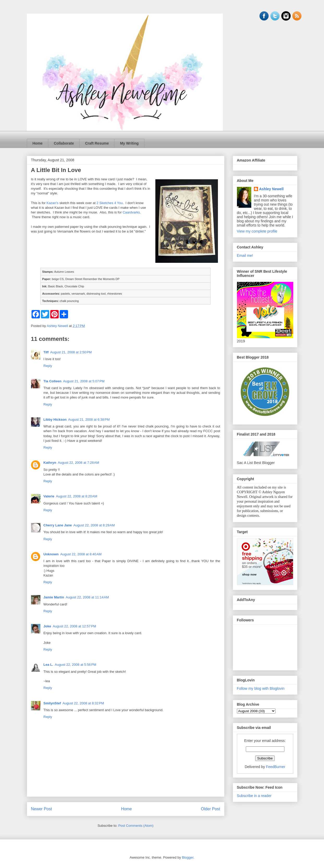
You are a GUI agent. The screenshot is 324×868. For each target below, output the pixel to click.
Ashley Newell (271, 189)
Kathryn (50, 463)
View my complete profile (257, 231)
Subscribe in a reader (254, 796)
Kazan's (52, 203)
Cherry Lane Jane (58, 525)
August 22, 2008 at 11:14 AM (87, 597)
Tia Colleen (53, 381)
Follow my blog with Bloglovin (261, 688)
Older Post (211, 809)
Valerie (49, 496)
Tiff (46, 352)
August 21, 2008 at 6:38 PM (89, 420)
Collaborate (64, 143)
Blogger (188, 857)
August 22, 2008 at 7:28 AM (79, 463)
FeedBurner (276, 767)
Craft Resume (97, 143)
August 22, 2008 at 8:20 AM (77, 496)
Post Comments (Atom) (136, 826)
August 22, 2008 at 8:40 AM (81, 554)
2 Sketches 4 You (109, 203)
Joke (47, 626)
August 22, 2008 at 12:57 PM (74, 626)
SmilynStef (52, 703)
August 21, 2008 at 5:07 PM (84, 381)
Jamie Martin (54, 597)
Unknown (51, 554)
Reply (48, 366)
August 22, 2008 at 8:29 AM (94, 525)
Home (38, 143)
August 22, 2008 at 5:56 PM (75, 665)
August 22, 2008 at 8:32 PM (83, 703)
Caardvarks (131, 212)
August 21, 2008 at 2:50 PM (71, 352)
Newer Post (42, 809)
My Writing (129, 143)
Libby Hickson (55, 420)
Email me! (245, 255)
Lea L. (48, 665)
